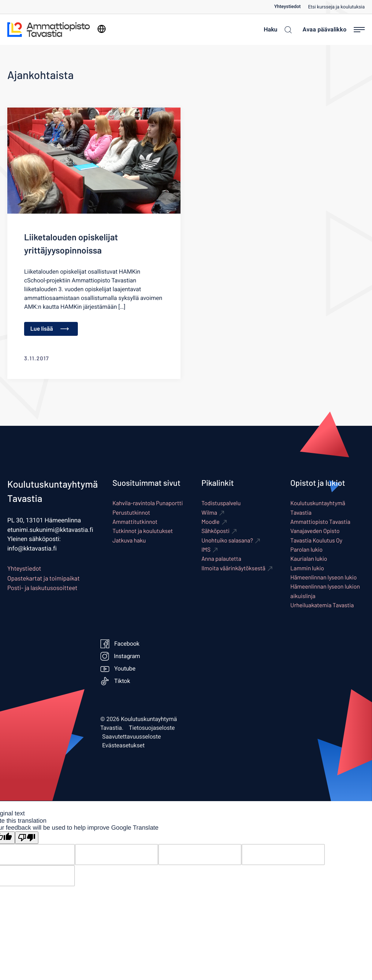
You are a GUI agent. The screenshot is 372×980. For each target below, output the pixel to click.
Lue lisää (50, 329)
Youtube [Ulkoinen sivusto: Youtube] (118, 669)
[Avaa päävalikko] (334, 30)
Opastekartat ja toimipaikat (43, 578)
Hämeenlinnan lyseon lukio (324, 577)
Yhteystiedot (287, 7)
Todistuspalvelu (221, 503)
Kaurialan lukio (309, 559)
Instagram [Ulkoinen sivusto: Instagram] (120, 656)
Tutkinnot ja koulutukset (143, 531)
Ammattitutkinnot (135, 522)
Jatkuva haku (129, 540)
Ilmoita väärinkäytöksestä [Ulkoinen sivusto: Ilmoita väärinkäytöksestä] (233, 568)
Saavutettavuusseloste (132, 737)
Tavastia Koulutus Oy (316, 540)
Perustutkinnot (131, 513)
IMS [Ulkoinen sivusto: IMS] (206, 550)
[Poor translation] (27, 838)
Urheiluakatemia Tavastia (322, 605)
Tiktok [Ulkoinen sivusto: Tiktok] (115, 681)
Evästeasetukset (124, 746)
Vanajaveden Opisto (315, 531)
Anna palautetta (221, 559)
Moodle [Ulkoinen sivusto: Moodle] (210, 522)
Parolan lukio (307, 550)
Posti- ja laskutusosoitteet (42, 588)
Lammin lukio (307, 568)
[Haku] (276, 30)
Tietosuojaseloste (152, 728)
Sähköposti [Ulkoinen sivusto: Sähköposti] (215, 531)
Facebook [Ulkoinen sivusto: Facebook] (120, 644)
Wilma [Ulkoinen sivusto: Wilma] (209, 513)
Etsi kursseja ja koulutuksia (336, 7)
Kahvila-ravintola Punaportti (148, 503)
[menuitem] (291, 7)
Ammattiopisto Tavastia (320, 522)
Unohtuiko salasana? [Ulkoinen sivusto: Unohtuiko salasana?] (227, 540)
